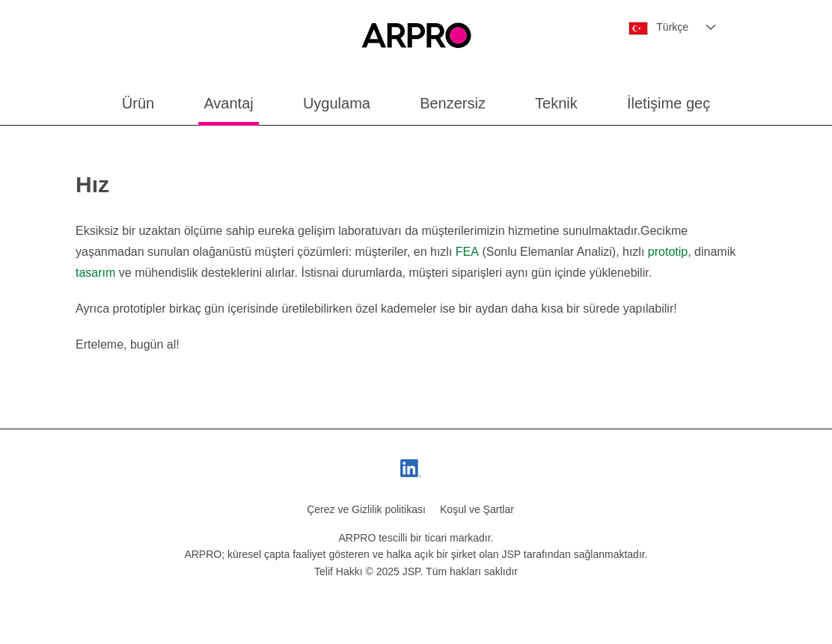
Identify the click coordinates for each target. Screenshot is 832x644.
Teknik (556, 103)
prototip (668, 252)
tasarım (95, 273)
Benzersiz (453, 103)
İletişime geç (669, 103)
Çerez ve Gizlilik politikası (366, 509)
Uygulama (337, 103)
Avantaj (228, 103)
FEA (467, 252)
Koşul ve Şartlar (477, 509)
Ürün (138, 103)
